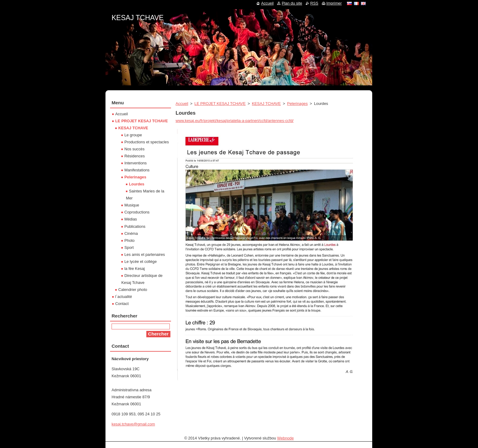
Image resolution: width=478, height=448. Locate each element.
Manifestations (137, 170)
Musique (132, 205)
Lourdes (137, 184)
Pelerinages (298, 104)
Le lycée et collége (141, 262)
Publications (135, 226)
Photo (129, 240)
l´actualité (124, 297)
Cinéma (131, 233)
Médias (131, 219)
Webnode (285, 438)
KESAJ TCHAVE (266, 104)
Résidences (135, 156)
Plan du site (292, 3)
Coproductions (137, 212)
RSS (314, 3)
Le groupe (133, 135)
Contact (122, 304)
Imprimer (334, 3)
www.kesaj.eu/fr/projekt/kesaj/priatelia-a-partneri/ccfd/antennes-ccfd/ (235, 121)
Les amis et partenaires (145, 254)
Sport (129, 247)
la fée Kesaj (135, 269)
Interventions (136, 163)
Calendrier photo (133, 290)
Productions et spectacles (147, 142)
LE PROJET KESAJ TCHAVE (220, 104)
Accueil (182, 104)
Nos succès (134, 149)
